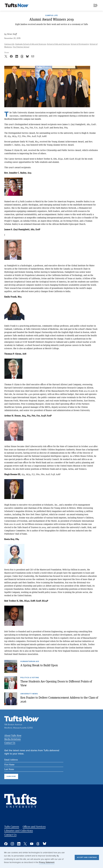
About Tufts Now (13, 735)
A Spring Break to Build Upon (39, 665)
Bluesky (45, 844)
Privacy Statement (47, 862)
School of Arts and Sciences (58, 44)
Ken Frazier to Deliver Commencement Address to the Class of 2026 (59, 699)
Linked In (19, 844)
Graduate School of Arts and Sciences (31, 44)
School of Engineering (80, 44)
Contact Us (10, 743)
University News (29, 694)
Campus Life (51, 16)
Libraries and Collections (19, 831)
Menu (95, 5)
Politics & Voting (30, 678)
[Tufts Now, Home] (17, 6)
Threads (38, 844)
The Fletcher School (21, 47)
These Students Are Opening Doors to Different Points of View (56, 683)
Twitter (25, 844)
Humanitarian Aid (30, 662)
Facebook (6, 844)
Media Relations (13, 739)
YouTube (32, 844)
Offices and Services (34, 827)
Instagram (12, 844)
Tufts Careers (12, 827)
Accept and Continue (87, 857)
